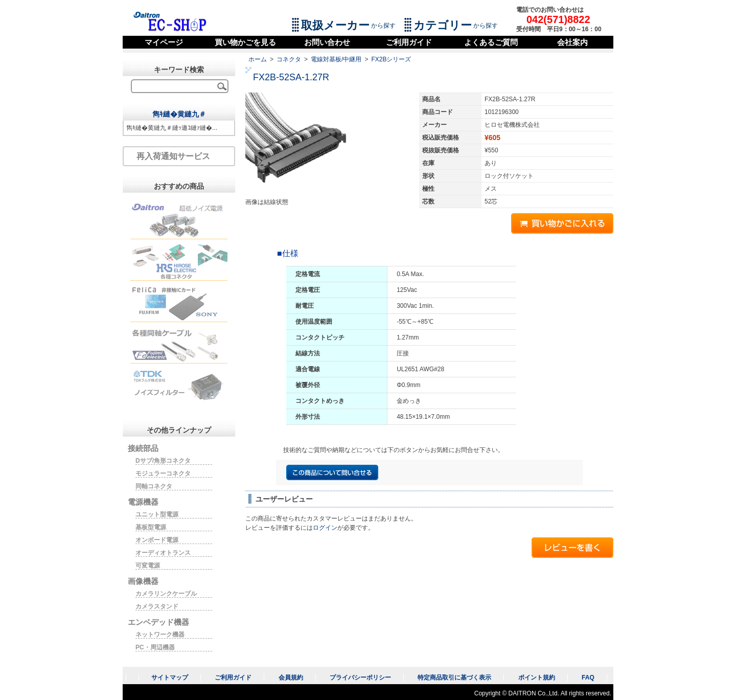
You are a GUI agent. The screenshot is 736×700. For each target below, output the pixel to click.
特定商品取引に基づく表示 (454, 678)
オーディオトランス (163, 553)
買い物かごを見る (245, 42)
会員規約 (291, 678)
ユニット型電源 (157, 514)
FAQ (588, 678)
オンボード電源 (157, 540)
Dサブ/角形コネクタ (163, 461)
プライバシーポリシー (360, 678)
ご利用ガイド (409, 42)
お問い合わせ (327, 42)
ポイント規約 (537, 678)
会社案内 (572, 42)
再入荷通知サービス (173, 156)
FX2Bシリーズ (391, 59)
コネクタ (289, 59)
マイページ (164, 42)
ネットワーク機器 (160, 635)
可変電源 (148, 566)
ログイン (325, 528)
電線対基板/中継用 (336, 59)
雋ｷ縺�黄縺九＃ (179, 114)
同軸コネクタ (154, 486)
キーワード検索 (179, 70)
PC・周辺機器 (155, 647)
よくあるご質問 (491, 42)
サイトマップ (170, 678)
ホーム (258, 59)
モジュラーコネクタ (163, 473)
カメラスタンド (157, 606)
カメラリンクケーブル (166, 594)
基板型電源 (151, 527)
